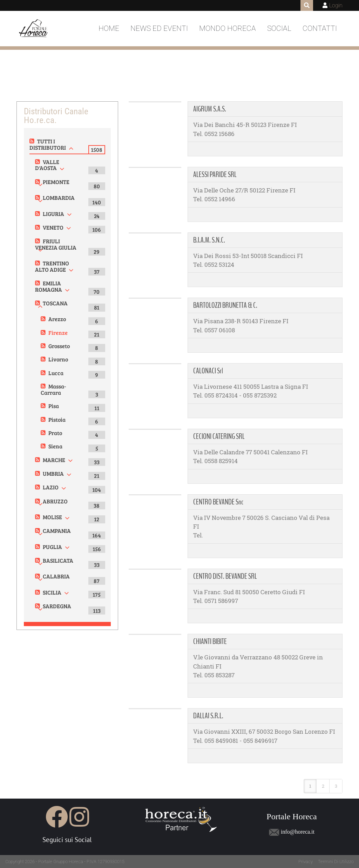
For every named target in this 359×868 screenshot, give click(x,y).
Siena (55, 446)
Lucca (56, 373)
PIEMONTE (56, 182)
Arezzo (57, 319)
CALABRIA (56, 576)
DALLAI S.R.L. (208, 716)
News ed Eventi (159, 28)
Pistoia (57, 419)
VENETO (53, 227)
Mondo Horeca (228, 28)
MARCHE (54, 460)
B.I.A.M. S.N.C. (209, 240)
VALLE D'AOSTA (47, 165)
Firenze (58, 333)
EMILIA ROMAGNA (49, 286)
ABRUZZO (55, 501)
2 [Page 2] (323, 786)
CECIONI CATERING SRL (219, 436)
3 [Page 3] (336, 786)
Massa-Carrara (53, 389)
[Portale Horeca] (34, 29)
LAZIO (51, 487)
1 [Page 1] (310, 786)
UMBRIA (53, 473)
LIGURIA (53, 214)
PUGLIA (52, 547)
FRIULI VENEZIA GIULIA (56, 244)
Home (109, 28)
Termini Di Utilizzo (336, 862)
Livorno (58, 359)
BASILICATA (58, 560)
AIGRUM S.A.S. (210, 109)
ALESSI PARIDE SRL (215, 175)
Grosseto (59, 346)
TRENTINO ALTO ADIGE (52, 266)
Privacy (306, 862)
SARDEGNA (57, 606)
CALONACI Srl (208, 371)
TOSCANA (55, 303)
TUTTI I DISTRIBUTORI (48, 144)
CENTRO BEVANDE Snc (218, 502)
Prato (55, 433)
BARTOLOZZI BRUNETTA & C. (225, 305)
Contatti (320, 28)
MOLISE (52, 517)
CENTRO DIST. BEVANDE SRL (225, 576)
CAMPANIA (57, 531)
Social (279, 28)
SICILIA (52, 592)
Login (336, 5)
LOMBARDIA (59, 198)
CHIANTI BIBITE (210, 642)
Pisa (54, 406)
